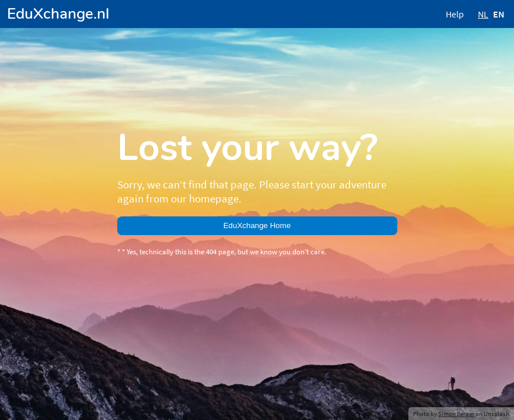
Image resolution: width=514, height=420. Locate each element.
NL (483, 14)
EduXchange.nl (58, 14)
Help (455, 14)
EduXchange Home (257, 225)
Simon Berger (456, 414)
